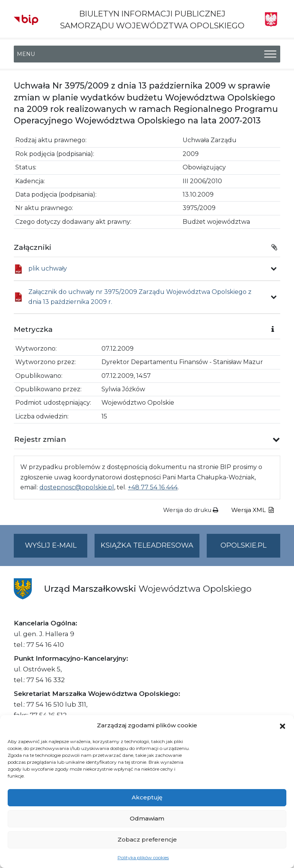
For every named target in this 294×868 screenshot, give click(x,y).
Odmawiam (147, 818)
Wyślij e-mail (56, 549)
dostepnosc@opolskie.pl (77, 487)
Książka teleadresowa (147, 545)
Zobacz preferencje (147, 839)
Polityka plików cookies (143, 857)
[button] (283, 725)
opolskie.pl (243, 545)
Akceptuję (147, 797)
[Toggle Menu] (270, 54)
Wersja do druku (191, 510)
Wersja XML (252, 510)
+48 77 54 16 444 (153, 487)
